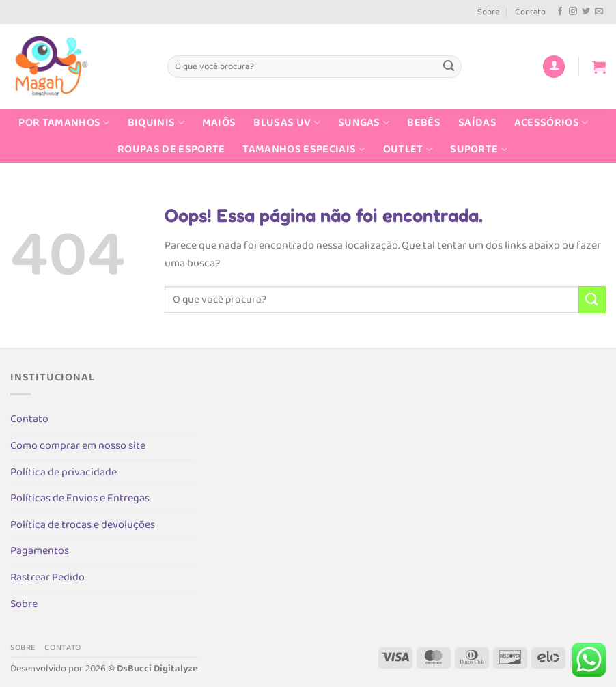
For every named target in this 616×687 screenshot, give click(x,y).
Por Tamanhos (64, 123)
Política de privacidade (64, 472)
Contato (530, 12)
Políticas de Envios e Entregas (80, 498)
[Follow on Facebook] (560, 12)
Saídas (477, 123)
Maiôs (219, 123)
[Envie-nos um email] (599, 12)
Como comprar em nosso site (78, 446)
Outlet (408, 149)
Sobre (489, 12)
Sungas (364, 123)
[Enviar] (449, 67)
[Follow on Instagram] (573, 12)
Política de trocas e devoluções (83, 525)
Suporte (479, 149)
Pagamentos (40, 551)
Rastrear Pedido (47, 577)
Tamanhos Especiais (304, 149)
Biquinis (156, 123)
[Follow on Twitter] (586, 12)
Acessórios (551, 123)
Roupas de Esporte (171, 149)
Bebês (424, 123)
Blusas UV (286, 123)
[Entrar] (554, 67)
